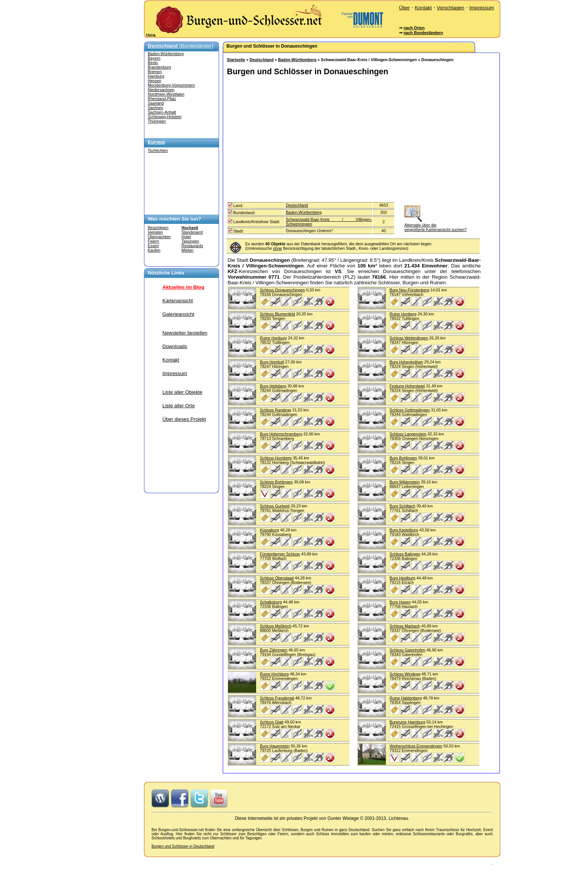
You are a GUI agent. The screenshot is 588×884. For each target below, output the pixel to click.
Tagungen (190, 241)
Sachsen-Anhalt (162, 112)
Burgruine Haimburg (407, 722)
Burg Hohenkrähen (406, 362)
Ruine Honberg (403, 314)
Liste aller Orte (179, 406)
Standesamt (192, 232)
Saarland (156, 103)
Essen (153, 246)
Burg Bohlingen (403, 458)
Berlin (153, 63)
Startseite (236, 60)
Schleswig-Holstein (165, 117)
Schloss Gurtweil (275, 506)
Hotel (186, 237)
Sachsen (155, 108)
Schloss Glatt (272, 722)
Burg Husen (400, 602)
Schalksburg (271, 602)
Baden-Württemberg (166, 54)
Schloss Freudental (277, 698)
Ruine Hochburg (274, 674)
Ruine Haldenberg (406, 698)
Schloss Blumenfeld (277, 314)
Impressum (481, 8)
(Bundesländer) (181, 46)
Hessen (154, 81)
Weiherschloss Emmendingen (416, 746)
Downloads (175, 346)
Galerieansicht (178, 314)
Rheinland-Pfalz (162, 99)
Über (404, 8)
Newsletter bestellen (185, 333)
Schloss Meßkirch (276, 626)
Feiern (153, 241)
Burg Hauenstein (275, 746)
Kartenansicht (178, 301)
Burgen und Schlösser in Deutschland (183, 846)
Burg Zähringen (274, 650)
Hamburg (156, 76)
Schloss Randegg (276, 410)
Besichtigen (158, 228)
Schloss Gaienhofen (407, 650)
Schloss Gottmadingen (410, 410)
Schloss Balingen (405, 554)
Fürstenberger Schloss (280, 554)
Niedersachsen (161, 90)
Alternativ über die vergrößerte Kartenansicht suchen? (435, 225)
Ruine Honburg (273, 338)
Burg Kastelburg (404, 530)
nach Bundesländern (423, 33)
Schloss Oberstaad (277, 578)
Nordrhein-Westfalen (166, 94)
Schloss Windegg (405, 674)
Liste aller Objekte (182, 392)
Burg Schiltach (403, 506)
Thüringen (157, 121)
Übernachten (159, 237)
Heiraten (155, 232)
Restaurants (192, 246)
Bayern (154, 58)
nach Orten (414, 28)
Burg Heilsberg (273, 386)
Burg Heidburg (403, 578)
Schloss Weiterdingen (409, 338)
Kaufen (154, 250)
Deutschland (261, 60)
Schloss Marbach (405, 626)
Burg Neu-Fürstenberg (409, 290)
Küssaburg (269, 530)
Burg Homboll (272, 362)
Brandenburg (159, 67)
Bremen (155, 72)
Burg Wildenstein (405, 482)
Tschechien (158, 150)
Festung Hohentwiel (407, 386)
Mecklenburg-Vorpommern (171, 85)
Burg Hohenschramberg (281, 434)
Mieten (187, 250)
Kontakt (423, 8)
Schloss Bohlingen (276, 482)
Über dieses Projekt (184, 419)
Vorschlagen (451, 8)
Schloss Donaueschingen (282, 290)
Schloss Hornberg (276, 458)
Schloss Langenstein (408, 434)
